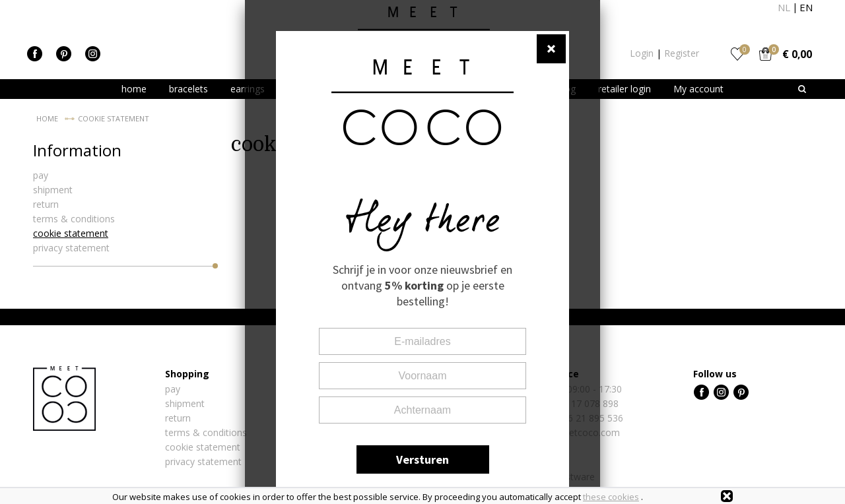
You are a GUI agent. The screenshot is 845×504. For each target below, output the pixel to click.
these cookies (611, 497)
